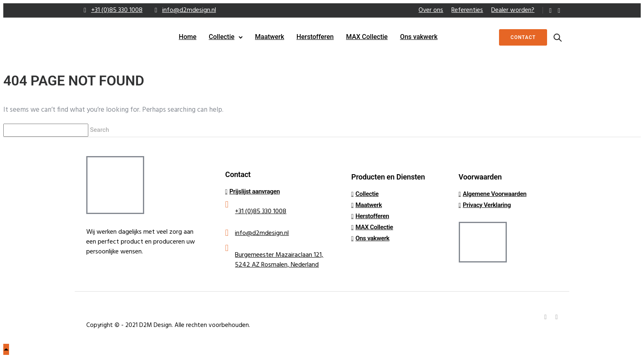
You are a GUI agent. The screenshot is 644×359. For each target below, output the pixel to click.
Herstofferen (315, 37)
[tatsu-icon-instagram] (559, 10)
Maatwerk (270, 37)
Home (187, 37)
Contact (521, 37)
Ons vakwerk (419, 37)
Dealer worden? (513, 10)
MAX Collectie (367, 37)
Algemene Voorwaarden (495, 194)
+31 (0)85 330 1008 (117, 10)
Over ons (431, 10)
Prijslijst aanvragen (255, 191)
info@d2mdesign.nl (189, 10)
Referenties (467, 10)
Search (100, 130)
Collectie (222, 37)
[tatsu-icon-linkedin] (550, 10)
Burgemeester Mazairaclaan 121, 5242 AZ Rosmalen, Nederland (279, 260)
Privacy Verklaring (487, 205)
